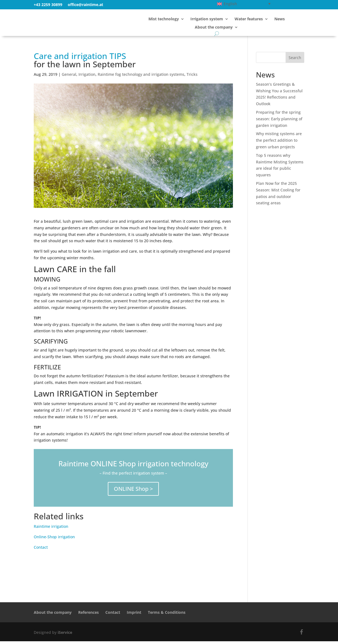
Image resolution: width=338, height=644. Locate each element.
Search (295, 60)
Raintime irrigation (51, 529)
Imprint (134, 615)
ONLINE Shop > (133, 491)
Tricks (192, 77)
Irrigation (87, 77)
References (88, 615)
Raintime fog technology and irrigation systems (141, 77)
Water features (249, 19)
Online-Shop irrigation (54, 540)
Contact (41, 550)
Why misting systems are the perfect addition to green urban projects (279, 143)
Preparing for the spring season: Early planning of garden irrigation (279, 122)
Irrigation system (207, 19)
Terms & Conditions (167, 615)
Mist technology (164, 19)
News (280, 19)
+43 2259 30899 (48, 5)
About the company (214, 27)
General (69, 77)
